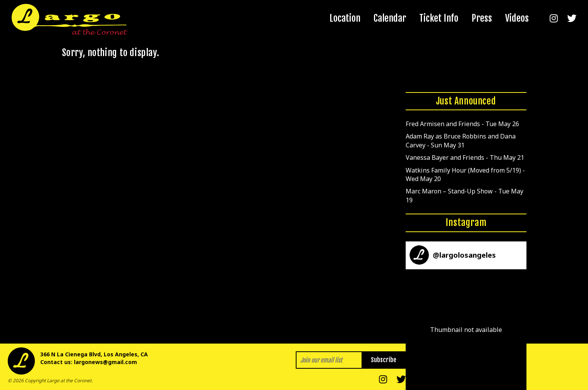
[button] (466, 330)
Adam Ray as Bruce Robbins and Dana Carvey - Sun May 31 (461, 140)
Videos (517, 18)
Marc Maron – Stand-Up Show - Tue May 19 (465, 195)
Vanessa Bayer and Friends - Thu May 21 (465, 157)
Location (345, 18)
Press (482, 18)
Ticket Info (439, 18)
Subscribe (384, 360)
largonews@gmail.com (105, 362)
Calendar (390, 18)
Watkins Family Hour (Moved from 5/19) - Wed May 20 (465, 174)
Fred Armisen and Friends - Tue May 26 (462, 124)
